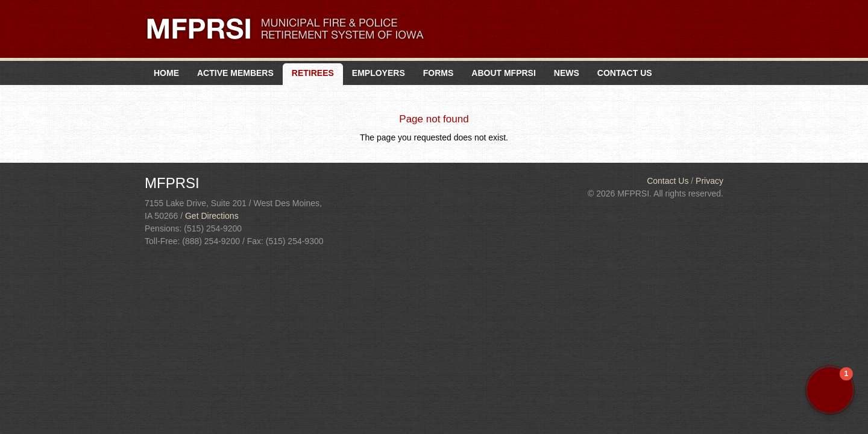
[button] (830, 390)
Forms (439, 73)
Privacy (709, 181)
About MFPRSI (504, 73)
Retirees (313, 73)
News (567, 73)
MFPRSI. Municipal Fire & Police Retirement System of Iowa (285, 29)
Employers (379, 73)
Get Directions (212, 216)
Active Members (235, 73)
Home (166, 73)
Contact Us (625, 73)
